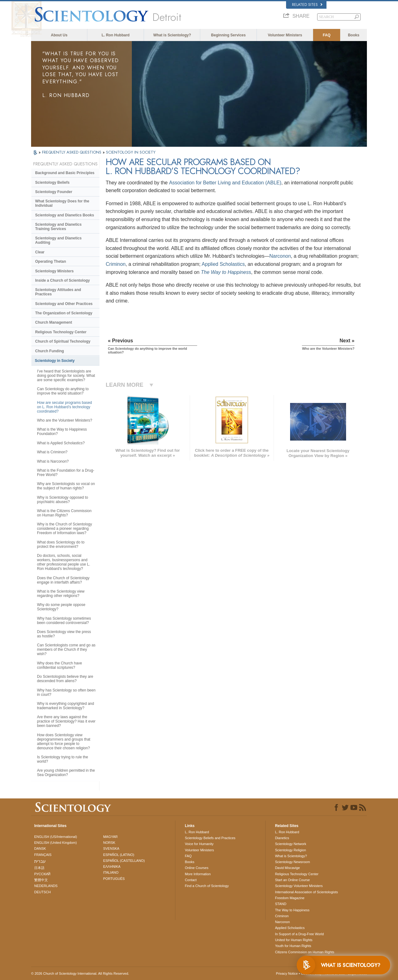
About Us (59, 35)
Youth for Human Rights (293, 946)
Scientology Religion (290, 850)
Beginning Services (228, 35)
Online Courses (197, 868)
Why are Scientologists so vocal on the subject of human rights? (66, 486)
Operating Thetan (51, 261)
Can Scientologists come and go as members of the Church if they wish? (66, 649)
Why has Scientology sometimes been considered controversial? (64, 621)
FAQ (327, 35)
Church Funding (50, 351)
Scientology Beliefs (52, 183)
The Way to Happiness (292, 910)
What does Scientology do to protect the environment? (61, 544)
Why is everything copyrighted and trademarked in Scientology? (65, 706)
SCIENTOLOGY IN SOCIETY (131, 152)
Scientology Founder (54, 192)
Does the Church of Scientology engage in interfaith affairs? (63, 580)
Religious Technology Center (61, 332)
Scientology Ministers (54, 271)
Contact (191, 880)
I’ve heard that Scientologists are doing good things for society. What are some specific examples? (66, 376)
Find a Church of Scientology (207, 886)
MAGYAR (111, 837)
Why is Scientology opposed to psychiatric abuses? (62, 500)
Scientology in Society (55, 361)
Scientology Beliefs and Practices (210, 838)
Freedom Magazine (290, 898)
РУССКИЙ (42, 874)
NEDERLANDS (46, 886)
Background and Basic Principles (65, 173)
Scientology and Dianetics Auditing (58, 240)
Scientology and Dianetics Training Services (58, 227)
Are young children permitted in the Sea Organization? (66, 773)
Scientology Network (290, 844)
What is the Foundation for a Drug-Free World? (66, 473)
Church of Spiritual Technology (63, 341)
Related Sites (307, 5)
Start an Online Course (292, 880)
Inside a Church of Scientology (62, 280)
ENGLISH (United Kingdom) (56, 843)
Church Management (54, 322)
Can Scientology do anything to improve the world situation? (63, 391)
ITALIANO (111, 872)
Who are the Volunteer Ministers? (65, 420)
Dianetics (282, 838)
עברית (40, 861)
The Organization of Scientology (64, 313)
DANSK (40, 848)
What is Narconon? (53, 461)
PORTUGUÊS (114, 879)
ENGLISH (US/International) (56, 837)
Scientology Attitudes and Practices (58, 292)
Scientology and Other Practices (64, 304)
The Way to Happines (225, 272)
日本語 (39, 868)
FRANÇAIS (43, 855)
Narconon (280, 256)
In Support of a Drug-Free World (299, 934)
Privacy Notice (287, 973)
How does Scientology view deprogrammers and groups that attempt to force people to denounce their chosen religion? (64, 742)
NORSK (109, 843)
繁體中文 (41, 880)
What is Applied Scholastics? (61, 443)
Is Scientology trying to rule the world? (62, 759)
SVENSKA (111, 848)
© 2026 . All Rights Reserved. (80, 973)
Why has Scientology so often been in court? (66, 692)
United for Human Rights (294, 940)
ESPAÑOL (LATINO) (119, 855)
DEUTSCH (42, 892)
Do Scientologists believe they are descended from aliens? (65, 679)
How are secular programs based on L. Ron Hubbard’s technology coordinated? (65, 407)
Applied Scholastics (223, 264)
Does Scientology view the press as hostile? (64, 634)
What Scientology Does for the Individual (62, 203)
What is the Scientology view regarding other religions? (61, 594)
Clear (40, 252)
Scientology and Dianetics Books (65, 215)
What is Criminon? (52, 452)
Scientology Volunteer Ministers (299, 886)
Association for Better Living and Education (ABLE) (225, 183)
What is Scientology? (172, 35)
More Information (198, 874)
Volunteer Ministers (285, 35)
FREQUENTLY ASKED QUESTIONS (72, 152)
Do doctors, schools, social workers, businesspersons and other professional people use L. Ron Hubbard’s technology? (64, 562)
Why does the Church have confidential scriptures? (60, 665)
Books (354, 35)
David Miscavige (287, 868)
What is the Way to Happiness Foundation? (62, 432)
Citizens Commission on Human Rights (305, 952)
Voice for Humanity (199, 844)
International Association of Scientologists (306, 892)
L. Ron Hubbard (116, 35)
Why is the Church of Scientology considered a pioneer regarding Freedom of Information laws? (65, 529)
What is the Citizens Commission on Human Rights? (64, 513)
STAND (280, 904)
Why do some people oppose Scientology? (61, 607)
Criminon (116, 264)
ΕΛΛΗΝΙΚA (112, 867)
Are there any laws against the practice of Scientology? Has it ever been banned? (66, 721)
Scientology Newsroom (292, 862)
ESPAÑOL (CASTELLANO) (124, 861)
